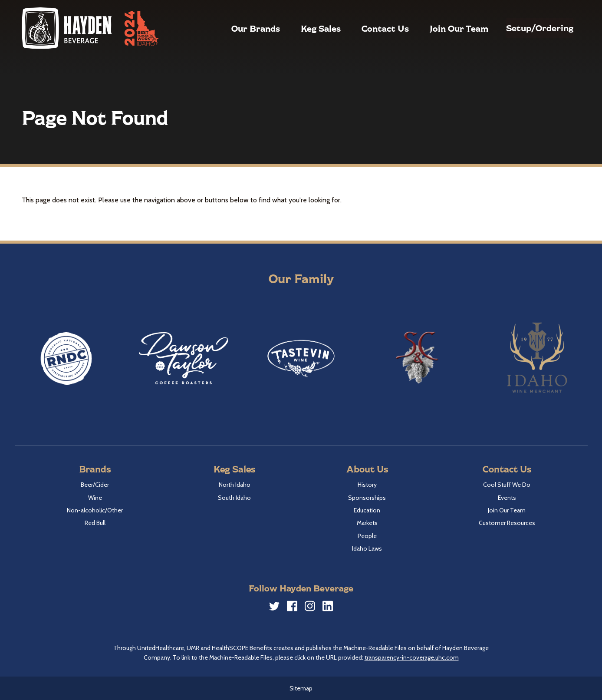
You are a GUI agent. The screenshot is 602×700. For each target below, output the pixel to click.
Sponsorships (367, 498)
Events (507, 498)
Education (367, 510)
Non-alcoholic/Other (95, 510)
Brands (95, 469)
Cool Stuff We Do (507, 485)
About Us (367, 469)
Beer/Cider (95, 485)
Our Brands (236, 28)
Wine (95, 498)
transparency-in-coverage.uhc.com (412, 657)
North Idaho (235, 485)
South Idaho (234, 498)
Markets (367, 523)
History (367, 485)
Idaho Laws (367, 548)
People (367, 536)
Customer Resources (507, 523)
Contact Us (365, 28)
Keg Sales (301, 28)
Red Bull (95, 523)
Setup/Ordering (530, 28)
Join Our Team (439, 28)
